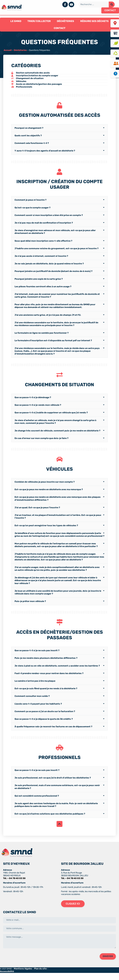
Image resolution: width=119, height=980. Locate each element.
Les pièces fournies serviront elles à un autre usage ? (43, 289)
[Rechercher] (112, 4)
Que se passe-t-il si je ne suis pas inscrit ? (37, 658)
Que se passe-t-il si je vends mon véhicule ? (38, 409)
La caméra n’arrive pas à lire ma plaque (35, 688)
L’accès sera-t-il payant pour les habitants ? (38, 711)
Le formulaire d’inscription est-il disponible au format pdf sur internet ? (53, 343)
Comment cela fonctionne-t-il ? (32, 145)
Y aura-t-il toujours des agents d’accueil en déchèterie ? (45, 152)
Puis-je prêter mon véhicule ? (30, 607)
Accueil (8, 50)
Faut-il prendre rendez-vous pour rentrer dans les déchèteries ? (49, 681)
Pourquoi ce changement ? (29, 129)
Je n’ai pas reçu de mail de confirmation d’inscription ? (44, 226)
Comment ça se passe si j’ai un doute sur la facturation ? (45, 719)
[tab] (59, 129)
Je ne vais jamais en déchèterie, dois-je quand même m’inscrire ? (49, 267)
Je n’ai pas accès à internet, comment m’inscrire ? (41, 259)
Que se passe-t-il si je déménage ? (33, 402)
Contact (60, 28)
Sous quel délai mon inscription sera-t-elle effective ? (43, 244)
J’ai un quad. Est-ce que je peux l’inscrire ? (37, 513)
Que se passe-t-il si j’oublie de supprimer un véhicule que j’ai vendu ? (51, 417)
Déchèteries (65, 21)
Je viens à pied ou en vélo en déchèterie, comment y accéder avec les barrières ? (57, 673)
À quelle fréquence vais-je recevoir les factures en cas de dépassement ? (53, 734)
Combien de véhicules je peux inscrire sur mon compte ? (45, 488)
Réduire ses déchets (94, 21)
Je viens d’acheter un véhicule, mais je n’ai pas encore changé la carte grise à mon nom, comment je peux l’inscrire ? (55, 426)
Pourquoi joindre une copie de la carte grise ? (39, 282)
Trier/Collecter (39, 21)
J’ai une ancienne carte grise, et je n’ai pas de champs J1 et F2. (48, 318)
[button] (110, 10)
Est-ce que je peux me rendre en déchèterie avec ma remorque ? (49, 495)
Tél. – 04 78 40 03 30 (14, 885)
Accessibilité (7, 979)
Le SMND (16, 21)
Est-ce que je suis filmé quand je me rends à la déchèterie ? (46, 696)
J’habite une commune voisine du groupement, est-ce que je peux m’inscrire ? (56, 251)
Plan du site (40, 976)
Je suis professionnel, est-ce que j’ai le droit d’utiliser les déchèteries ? (53, 787)
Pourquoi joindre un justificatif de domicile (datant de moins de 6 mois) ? (53, 274)
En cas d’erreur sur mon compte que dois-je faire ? (41, 443)
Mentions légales (23, 976)
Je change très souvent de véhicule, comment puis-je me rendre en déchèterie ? (57, 435)
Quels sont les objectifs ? (28, 137)
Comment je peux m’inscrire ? (30, 203)
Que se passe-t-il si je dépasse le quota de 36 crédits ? (44, 726)
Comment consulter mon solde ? (32, 703)
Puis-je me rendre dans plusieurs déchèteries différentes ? (46, 665)
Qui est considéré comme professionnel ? (37, 805)
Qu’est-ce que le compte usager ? (32, 210)
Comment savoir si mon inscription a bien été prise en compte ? (49, 218)
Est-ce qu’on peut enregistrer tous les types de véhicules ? (46, 531)
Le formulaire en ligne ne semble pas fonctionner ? (42, 336)
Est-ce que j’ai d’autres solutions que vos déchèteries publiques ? (50, 823)
